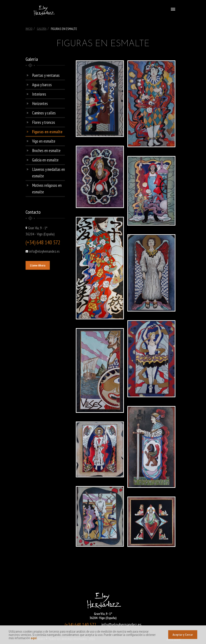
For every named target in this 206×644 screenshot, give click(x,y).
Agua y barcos (42, 85)
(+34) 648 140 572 (43, 242)
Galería (42, 29)
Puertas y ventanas (46, 75)
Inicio (29, 29)
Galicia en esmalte (45, 160)
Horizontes (40, 103)
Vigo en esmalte (44, 141)
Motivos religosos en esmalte (47, 189)
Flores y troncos (44, 122)
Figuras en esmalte (47, 132)
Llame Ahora (38, 265)
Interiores (39, 94)
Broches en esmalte (46, 150)
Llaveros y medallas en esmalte (48, 173)
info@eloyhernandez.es (44, 251)
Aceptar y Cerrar (183, 635)
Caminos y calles (44, 113)
